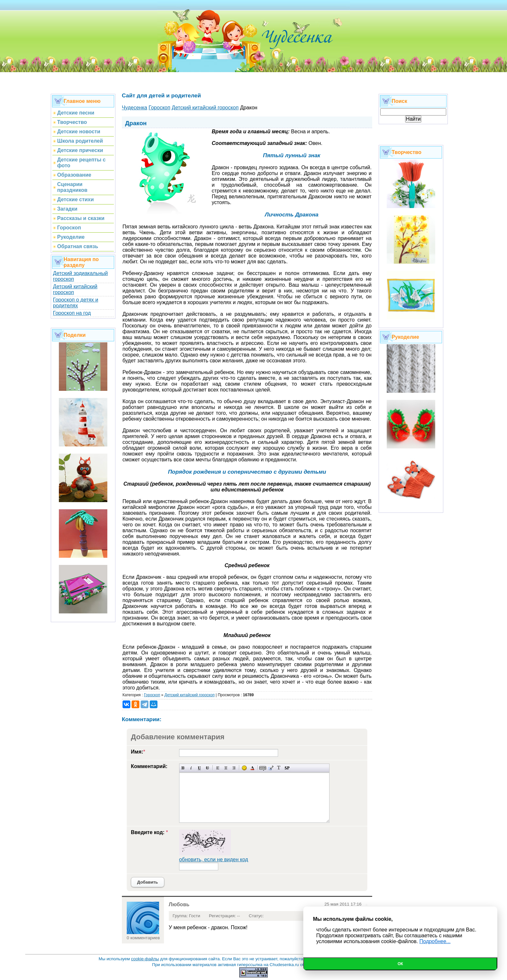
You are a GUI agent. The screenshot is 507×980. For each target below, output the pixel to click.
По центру (226, 768)
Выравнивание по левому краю (218, 768)
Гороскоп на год (72, 313)
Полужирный (183, 768)
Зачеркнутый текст (207, 768)
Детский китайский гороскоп (190, 695)
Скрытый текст (263, 768)
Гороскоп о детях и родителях (76, 303)
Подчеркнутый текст (199, 768)
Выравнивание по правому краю (234, 768)
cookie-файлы (145, 959)
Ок (400, 964)
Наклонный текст (191, 768)
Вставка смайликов (244, 768)
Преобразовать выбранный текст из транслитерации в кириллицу (279, 768)
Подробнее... (435, 941)
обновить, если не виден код (214, 859)
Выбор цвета (252, 768)
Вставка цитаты (271, 768)
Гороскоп (152, 695)
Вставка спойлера (287, 768)
